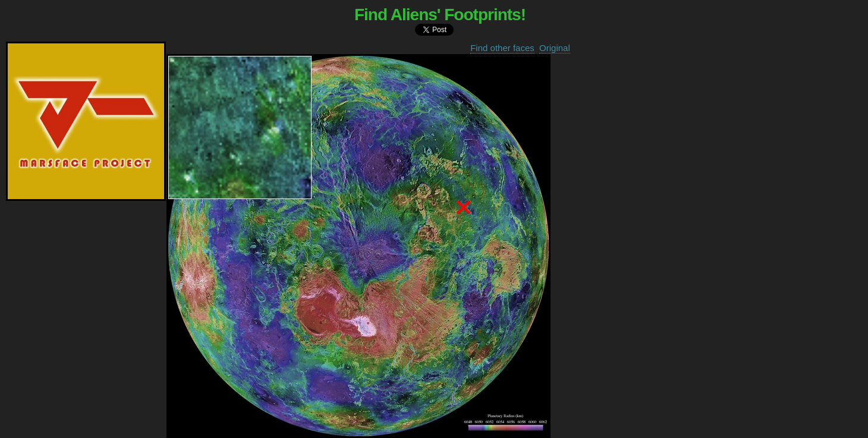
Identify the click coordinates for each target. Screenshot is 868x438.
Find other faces (502, 48)
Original (555, 48)
